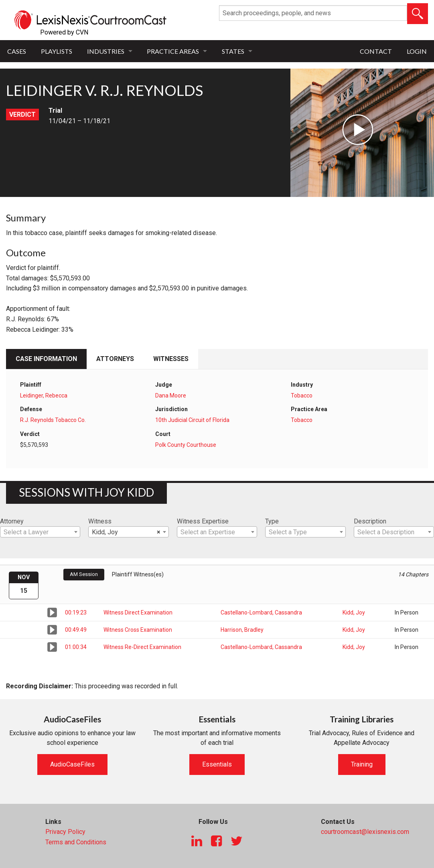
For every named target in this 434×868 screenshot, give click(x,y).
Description (370, 521)
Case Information (46, 359)
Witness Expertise (203, 521)
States (233, 51)
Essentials (217, 764)
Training (362, 764)
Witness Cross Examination (138, 630)
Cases (17, 51)
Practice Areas (173, 51)
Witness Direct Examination (138, 612)
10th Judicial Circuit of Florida (192, 420)
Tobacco (302, 395)
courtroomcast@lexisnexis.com (365, 832)
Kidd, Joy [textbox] (126, 532)
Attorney (12, 521)
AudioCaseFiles (72, 764)
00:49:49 (76, 630)
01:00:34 (76, 647)
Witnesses (171, 359)
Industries (106, 51)
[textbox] (40, 532)
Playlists (57, 51)
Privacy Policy (65, 832)
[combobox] (40, 532)
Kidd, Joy (354, 612)
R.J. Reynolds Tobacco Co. (53, 420)
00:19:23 (76, 612)
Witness (100, 521)
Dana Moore (171, 395)
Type (272, 521)
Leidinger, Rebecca (44, 395)
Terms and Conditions (76, 842)
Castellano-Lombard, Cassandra (261, 612)
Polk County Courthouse (186, 445)
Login (417, 51)
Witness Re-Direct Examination (142, 647)
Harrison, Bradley (242, 630)
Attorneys (115, 359)
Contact (376, 51)
